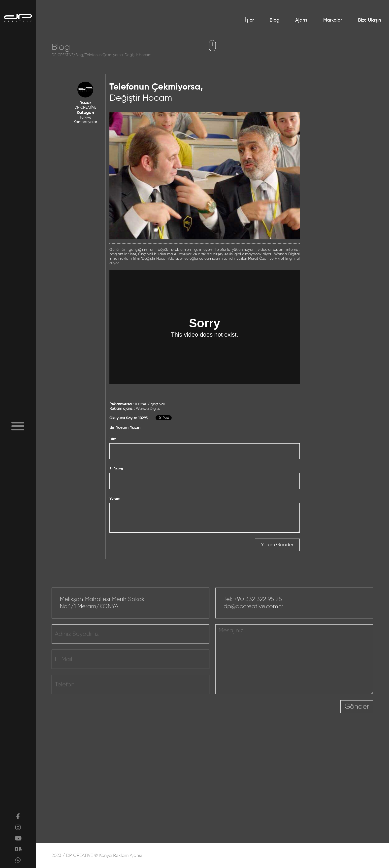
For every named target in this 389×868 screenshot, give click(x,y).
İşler (249, 20)
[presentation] (303, 724)
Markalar (333, 20)
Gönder (357, 721)
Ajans (301, 20)
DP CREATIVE (63, 55)
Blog (275, 20)
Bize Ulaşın (370, 20)
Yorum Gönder (277, 545)
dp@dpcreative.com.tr (253, 621)
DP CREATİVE (85, 108)
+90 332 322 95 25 (258, 614)
